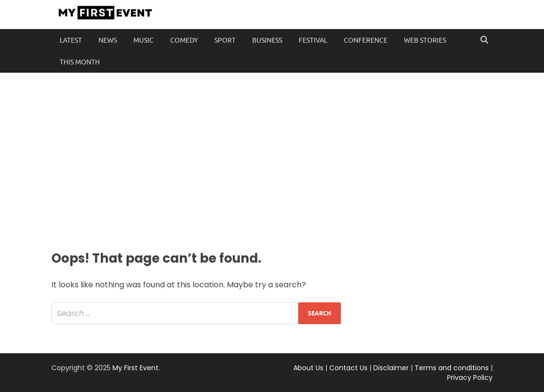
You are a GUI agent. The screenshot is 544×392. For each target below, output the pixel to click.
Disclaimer (391, 368)
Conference (366, 40)
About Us (308, 368)
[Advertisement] (272, 160)
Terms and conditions (452, 368)
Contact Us (348, 368)
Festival (313, 40)
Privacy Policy (470, 377)
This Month (80, 62)
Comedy (184, 40)
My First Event (136, 368)
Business (267, 40)
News (108, 40)
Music (144, 40)
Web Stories (425, 40)
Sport (225, 40)
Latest (71, 40)
